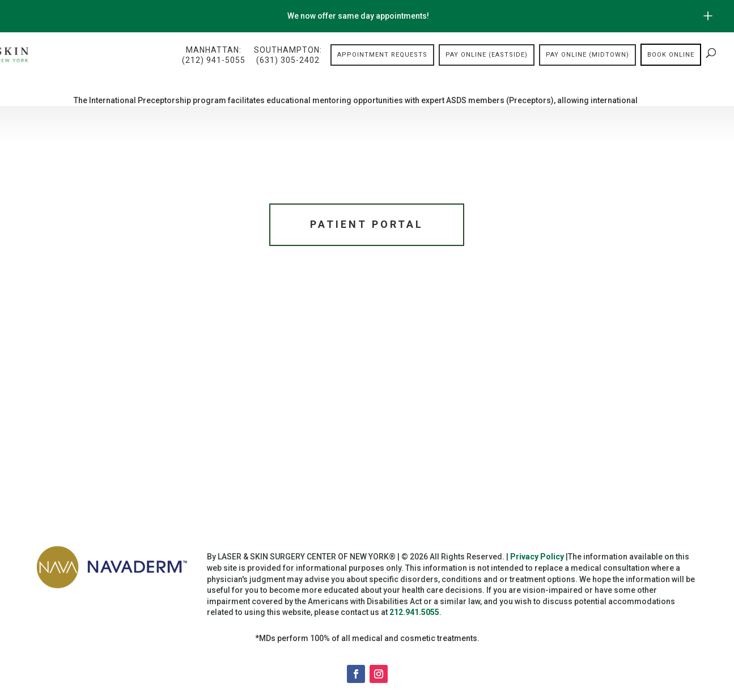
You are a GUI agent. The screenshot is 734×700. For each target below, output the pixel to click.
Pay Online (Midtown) (587, 55)
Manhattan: (214, 55)
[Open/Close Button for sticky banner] (708, 16)
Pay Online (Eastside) (487, 55)
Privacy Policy (537, 557)
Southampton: (288, 55)
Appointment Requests (382, 55)
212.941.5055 (414, 612)
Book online (671, 55)
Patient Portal (367, 224)
